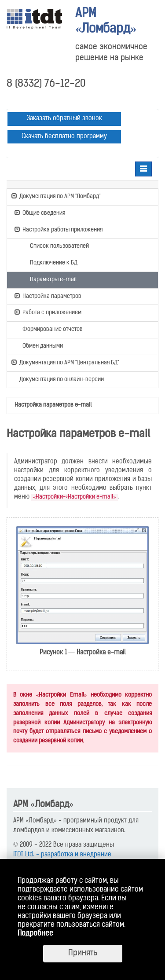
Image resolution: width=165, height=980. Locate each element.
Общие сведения (40, 213)
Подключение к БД (50, 262)
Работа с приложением (48, 312)
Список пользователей (55, 246)
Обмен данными (39, 345)
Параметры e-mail (49, 279)
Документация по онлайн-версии (58, 380)
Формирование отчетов (49, 329)
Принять (83, 953)
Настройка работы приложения (59, 229)
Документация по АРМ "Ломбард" (56, 196)
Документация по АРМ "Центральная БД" (65, 362)
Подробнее (35, 934)
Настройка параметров (48, 296)
